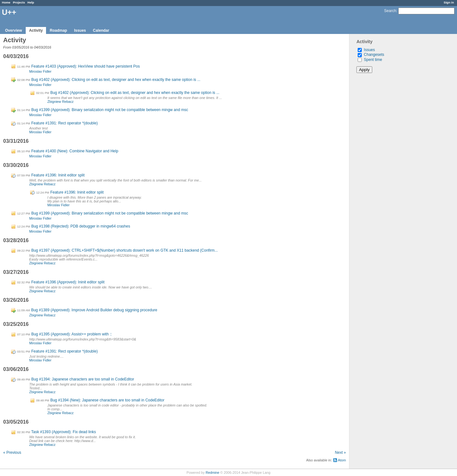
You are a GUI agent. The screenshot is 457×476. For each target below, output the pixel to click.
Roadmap (59, 30)
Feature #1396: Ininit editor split (58, 175)
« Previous (12, 453)
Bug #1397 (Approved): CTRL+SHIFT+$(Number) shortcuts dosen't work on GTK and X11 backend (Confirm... (124, 250)
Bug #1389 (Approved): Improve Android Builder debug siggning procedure (94, 310)
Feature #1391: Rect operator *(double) (64, 123)
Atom (342, 460)
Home (6, 2)
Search (390, 11)
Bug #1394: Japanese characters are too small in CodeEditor (83, 379)
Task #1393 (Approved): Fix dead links (63, 432)
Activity (36, 30)
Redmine (212, 473)
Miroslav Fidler (40, 71)
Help (31, 2)
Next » (340, 453)
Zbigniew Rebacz (60, 102)
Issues (80, 30)
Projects (19, 2)
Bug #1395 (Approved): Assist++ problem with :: (71, 334)
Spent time (373, 60)
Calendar (101, 30)
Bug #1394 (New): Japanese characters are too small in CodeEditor (107, 400)
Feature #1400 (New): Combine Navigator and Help (75, 151)
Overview (13, 30)
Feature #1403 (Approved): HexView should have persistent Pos (85, 66)
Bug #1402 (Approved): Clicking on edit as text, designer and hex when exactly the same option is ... (116, 80)
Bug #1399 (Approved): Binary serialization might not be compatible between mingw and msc (109, 110)
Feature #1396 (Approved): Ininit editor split (68, 282)
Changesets (374, 55)
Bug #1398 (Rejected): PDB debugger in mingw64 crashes (81, 226)
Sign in (449, 2)
